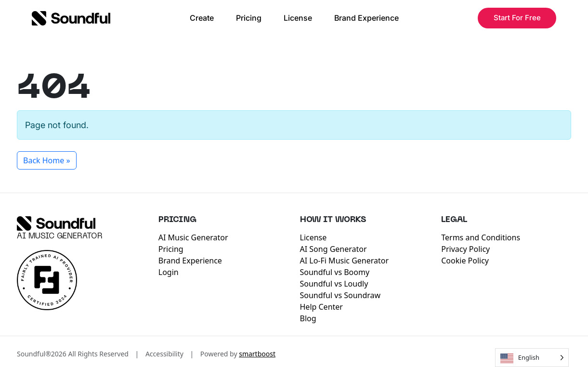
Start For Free (517, 18)
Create (202, 18)
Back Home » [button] (47, 160)
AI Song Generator (333, 249)
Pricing (249, 18)
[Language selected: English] (532, 358)
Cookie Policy (465, 261)
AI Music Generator (60, 236)
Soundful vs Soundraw (340, 295)
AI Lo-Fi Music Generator (345, 261)
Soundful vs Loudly (334, 284)
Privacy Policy (465, 249)
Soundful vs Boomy (335, 272)
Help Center (321, 307)
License (298, 18)
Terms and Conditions (481, 237)
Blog (308, 318)
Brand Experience (366, 18)
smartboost (257, 354)
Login (169, 272)
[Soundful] (56, 223)
